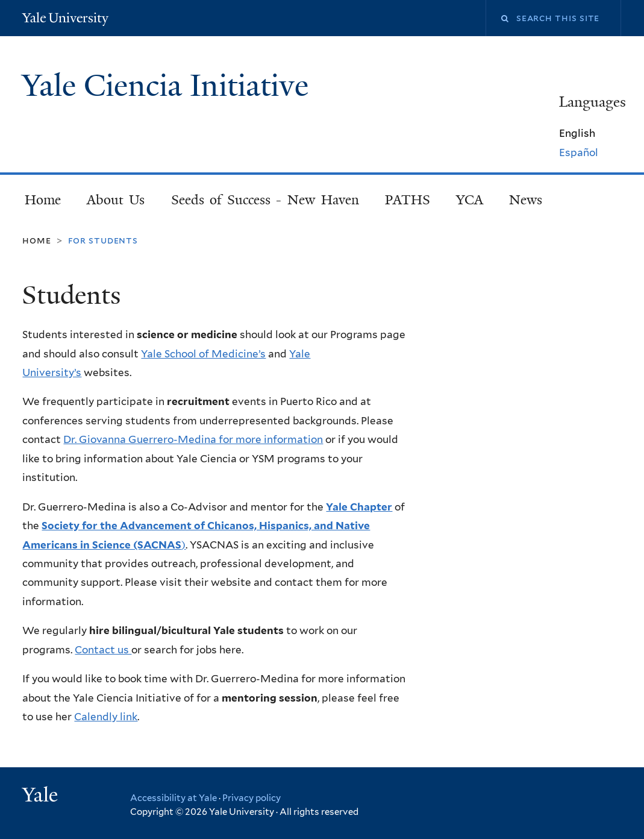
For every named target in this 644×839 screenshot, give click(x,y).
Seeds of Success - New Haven (265, 200)
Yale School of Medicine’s (203, 354)
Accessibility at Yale (174, 798)
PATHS (408, 200)
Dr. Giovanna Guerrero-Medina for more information (193, 439)
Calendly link (106, 717)
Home (43, 200)
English (577, 133)
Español (579, 152)
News (526, 200)
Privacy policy (252, 798)
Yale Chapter (359, 507)
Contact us (103, 650)
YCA (470, 200)
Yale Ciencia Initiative (169, 86)
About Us (116, 200)
